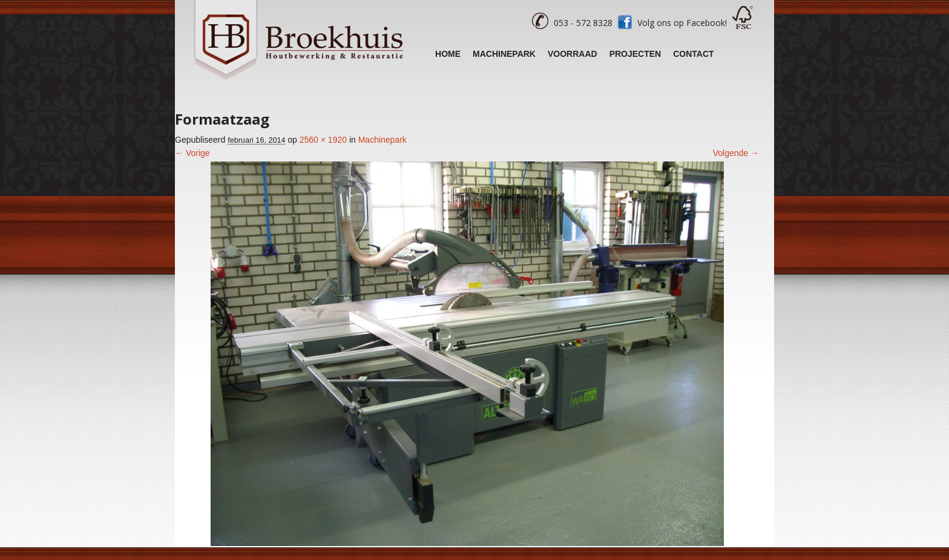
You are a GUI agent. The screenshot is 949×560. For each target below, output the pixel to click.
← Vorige (192, 153)
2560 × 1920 (323, 140)
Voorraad (573, 54)
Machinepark (504, 54)
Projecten (635, 54)
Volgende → (736, 153)
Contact (693, 54)
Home (448, 54)
